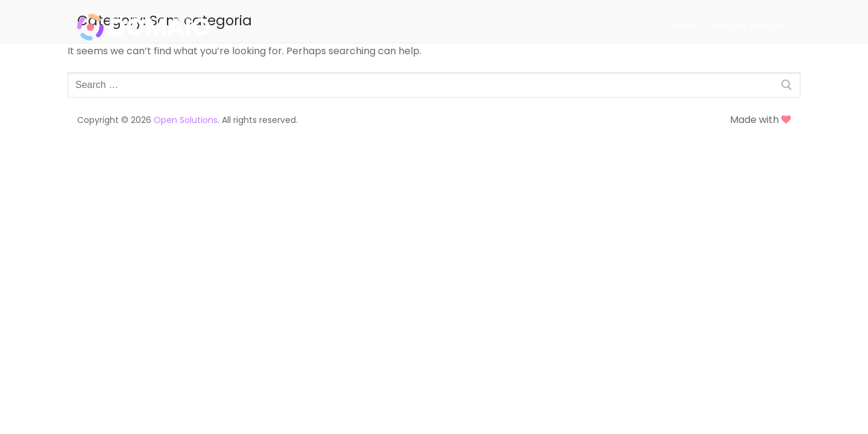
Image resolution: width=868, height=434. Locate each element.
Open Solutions (186, 120)
